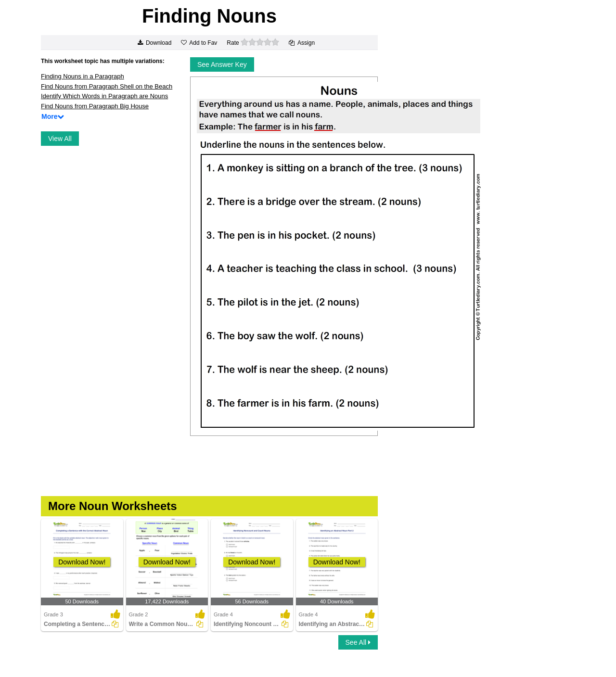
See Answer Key (222, 64)
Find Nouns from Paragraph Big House (95, 106)
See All (358, 642)
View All (60, 139)
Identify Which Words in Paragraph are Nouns (104, 96)
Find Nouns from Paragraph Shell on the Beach (107, 86)
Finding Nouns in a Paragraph (83, 76)
